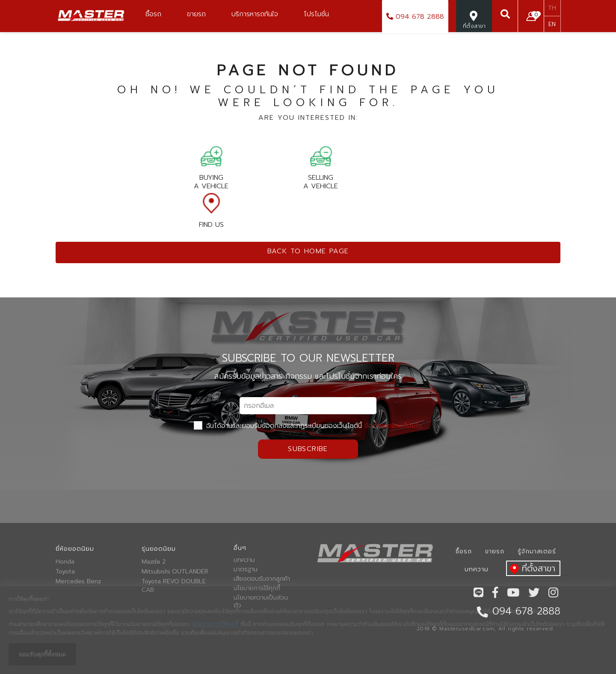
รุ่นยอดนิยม (159, 549)
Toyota (65, 572)
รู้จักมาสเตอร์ (537, 551)
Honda (65, 562)
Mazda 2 (154, 562)
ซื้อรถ (464, 551)
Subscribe (308, 449)
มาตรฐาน (246, 570)
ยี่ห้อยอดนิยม (75, 549)
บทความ (244, 560)
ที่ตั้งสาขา (531, 569)
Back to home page (308, 251)
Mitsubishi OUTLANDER (175, 572)
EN (552, 24)
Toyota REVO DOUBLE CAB (174, 586)
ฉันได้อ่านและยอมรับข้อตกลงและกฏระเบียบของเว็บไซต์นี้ (308, 426)
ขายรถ (495, 551)
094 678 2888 (415, 17)
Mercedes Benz (78, 582)
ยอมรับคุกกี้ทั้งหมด (42, 654)
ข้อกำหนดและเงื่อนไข (393, 426)
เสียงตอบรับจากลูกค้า (262, 579)
